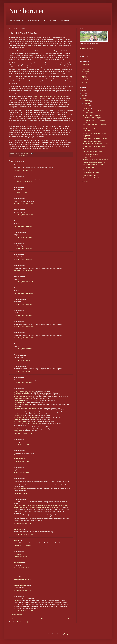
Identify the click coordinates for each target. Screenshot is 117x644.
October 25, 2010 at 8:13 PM (23, 568)
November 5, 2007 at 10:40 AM (23, 327)
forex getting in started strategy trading (26, 418)
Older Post (69, 619)
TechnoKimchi (86, 74)
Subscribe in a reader (87, 49)
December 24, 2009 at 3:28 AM (23, 534)
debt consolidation (20, 459)
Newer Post (13, 619)
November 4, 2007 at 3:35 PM (23, 315)
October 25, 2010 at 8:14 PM (23, 590)
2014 (84, 91)
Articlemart (17, 455)
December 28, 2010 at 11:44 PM (24, 611)
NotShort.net (26, 11)
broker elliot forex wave (21, 402)
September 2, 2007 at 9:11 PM (23, 170)
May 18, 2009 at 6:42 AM (21, 493)
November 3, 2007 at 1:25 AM (23, 226)
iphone (16, 155)
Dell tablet (17, 601)
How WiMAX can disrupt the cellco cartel (95, 160)
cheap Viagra (18, 554)
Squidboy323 (85, 72)
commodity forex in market (22, 397)
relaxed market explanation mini (24, 399)
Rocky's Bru (85, 69)
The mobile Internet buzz (91, 154)
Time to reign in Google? (91, 175)
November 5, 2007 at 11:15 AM (23, 338)
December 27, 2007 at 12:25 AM (24, 433)
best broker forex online (21, 404)
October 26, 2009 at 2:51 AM (23, 523)
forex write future (19, 416)
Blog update (87, 136)
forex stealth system (20, 421)
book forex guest (19, 419)
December (87, 101)
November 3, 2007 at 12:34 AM (23, 215)
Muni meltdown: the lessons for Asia (94, 152)
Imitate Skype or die (89, 170)
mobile (20, 155)
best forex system (19, 401)
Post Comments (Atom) (24, 622)
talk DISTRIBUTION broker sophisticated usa (28, 423)
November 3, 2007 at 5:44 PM (23, 271)
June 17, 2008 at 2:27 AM (22, 445)
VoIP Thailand (86, 80)
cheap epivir (18, 574)
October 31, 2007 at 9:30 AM (23, 193)
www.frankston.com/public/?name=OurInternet (49, 96)
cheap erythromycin (20, 585)
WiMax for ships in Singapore (92, 115)
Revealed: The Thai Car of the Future (94, 133)
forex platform (18, 431)
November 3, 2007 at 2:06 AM (23, 237)
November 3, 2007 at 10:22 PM (23, 282)
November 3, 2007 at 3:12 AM (23, 248)
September (87, 109)
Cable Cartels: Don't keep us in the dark (95, 138)
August (86, 181)
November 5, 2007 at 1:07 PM (23, 349)
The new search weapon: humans (93, 149)
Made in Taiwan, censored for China (94, 162)
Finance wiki (18, 457)
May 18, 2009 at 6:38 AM (21, 473)
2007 (84, 98)
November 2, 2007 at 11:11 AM (23, 204)
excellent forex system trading (23, 427)
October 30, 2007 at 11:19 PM (23, 181)
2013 (84, 93)
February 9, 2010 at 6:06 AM (22, 546)
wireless (25, 155)
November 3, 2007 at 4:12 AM (23, 260)
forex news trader (19, 412)
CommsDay (85, 65)
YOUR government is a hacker (92, 141)
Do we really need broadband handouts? (95, 146)
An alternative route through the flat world (96, 144)
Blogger (67, 634)
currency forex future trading (22, 410)
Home (41, 619)
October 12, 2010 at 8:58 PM (23, 557)
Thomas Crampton (85, 77)
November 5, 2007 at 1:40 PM (23, 360)
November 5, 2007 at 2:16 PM (23, 371)
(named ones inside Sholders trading (25, 408)
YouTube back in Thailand (91, 178)
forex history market (20, 414)
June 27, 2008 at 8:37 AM (22, 461)
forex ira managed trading (22, 393)
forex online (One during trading (24, 391)
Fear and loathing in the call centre (94, 165)
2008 (84, 96)
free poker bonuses (20, 489)
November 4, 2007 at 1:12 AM (23, 304)
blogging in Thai (88, 157)
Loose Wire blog (86, 67)
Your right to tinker (89, 167)
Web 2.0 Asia (86, 82)
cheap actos (18, 563)
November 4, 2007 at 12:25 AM (23, 293)
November (87, 103)
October (86, 106)
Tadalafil (17, 540)
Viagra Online (18, 529)
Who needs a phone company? (93, 118)
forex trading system (20, 395)
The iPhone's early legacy (91, 173)
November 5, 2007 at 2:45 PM (23, 382)
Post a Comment (17, 615)
